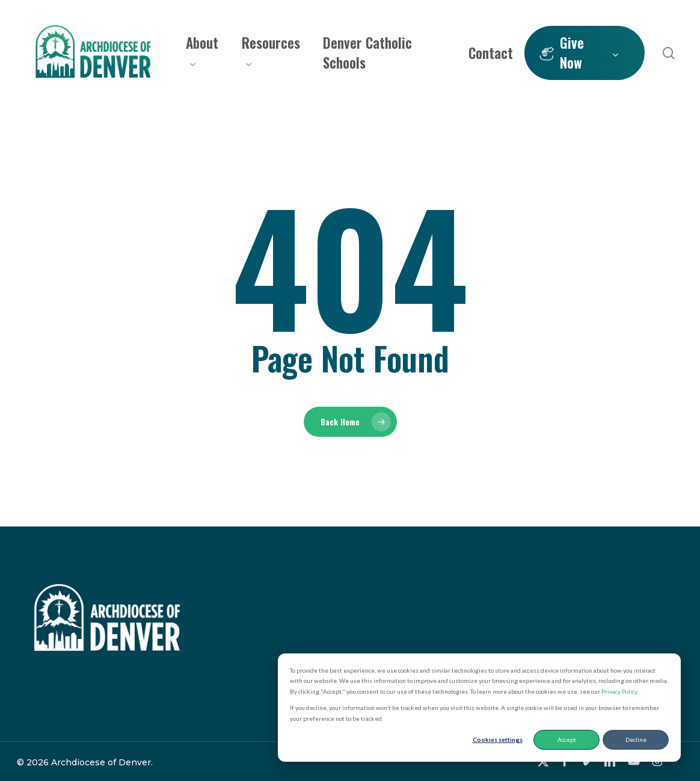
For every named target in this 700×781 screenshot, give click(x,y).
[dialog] (479, 708)
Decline (636, 739)
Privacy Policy (619, 691)
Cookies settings (498, 739)
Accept (567, 739)
